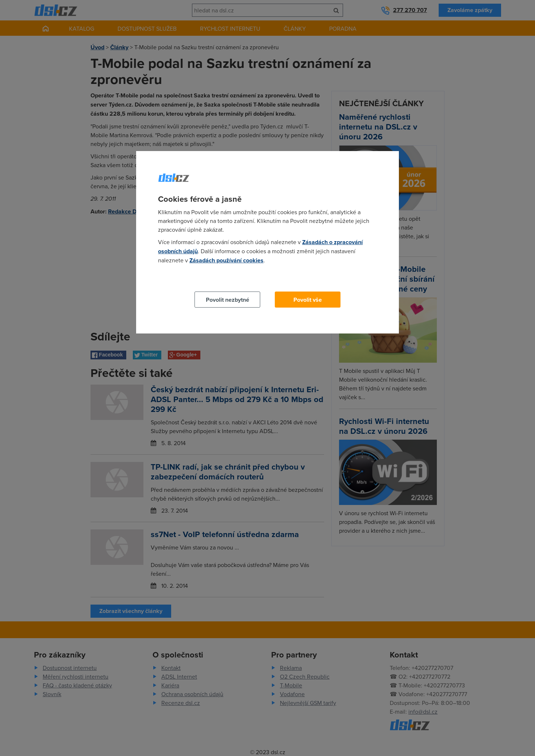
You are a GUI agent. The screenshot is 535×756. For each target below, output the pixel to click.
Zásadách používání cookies (226, 260)
